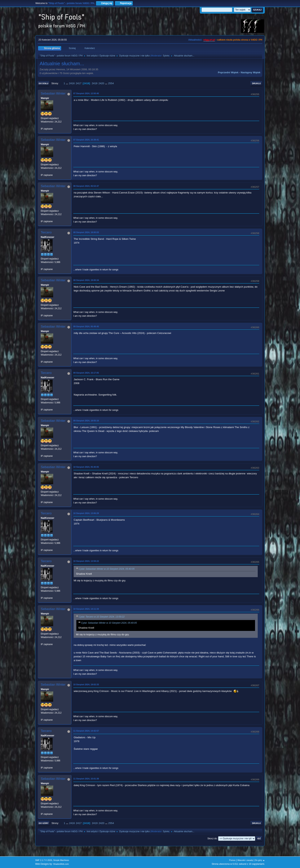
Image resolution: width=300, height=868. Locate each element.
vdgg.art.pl (209, 40)
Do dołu (44, 83)
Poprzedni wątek (228, 72)
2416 (72, 83)
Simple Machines (61, 860)
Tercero (46, 232)
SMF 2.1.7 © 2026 (44, 860)
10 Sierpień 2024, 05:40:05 (86, 467)
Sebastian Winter (53, 93)
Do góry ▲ (260, 860)
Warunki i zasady (245, 860)
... (67, 83)
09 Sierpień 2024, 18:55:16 (86, 421)
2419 (95, 83)
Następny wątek (251, 72)
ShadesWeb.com (61, 864)
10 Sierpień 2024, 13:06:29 (86, 513)
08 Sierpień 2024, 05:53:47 (86, 186)
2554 (111, 83)
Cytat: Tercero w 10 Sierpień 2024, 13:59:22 (102, 617)
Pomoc (232, 860)
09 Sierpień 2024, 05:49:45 (86, 326)
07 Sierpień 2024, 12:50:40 (86, 93)
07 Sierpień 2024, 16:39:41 (86, 140)
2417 (79, 83)
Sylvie (166, 56)
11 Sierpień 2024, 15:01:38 (86, 779)
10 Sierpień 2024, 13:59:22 (86, 561)
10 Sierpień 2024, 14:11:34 (86, 609)
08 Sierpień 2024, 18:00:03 (86, 232)
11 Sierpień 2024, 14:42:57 (86, 731)
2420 (101, 83)
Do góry (44, 823)
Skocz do (212, 839)
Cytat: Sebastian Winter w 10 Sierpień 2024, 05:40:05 (107, 569)
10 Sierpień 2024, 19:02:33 (86, 684)
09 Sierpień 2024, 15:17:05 (86, 373)
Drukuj (256, 83)
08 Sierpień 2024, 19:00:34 (86, 280)
